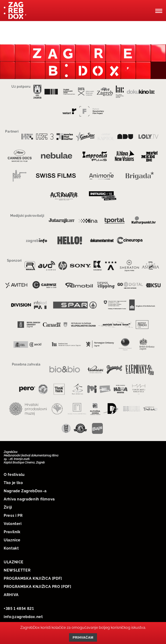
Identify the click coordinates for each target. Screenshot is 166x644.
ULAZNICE (14, 562)
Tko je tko (13, 483)
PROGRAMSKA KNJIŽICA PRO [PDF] (38, 587)
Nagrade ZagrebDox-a (25, 491)
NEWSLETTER (17, 570)
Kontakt (11, 548)
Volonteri (13, 524)
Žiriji (8, 507)
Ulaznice (12, 540)
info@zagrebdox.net (23, 617)
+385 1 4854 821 (19, 609)
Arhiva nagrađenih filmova (29, 499)
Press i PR (13, 516)
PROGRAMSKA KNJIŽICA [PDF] (33, 578)
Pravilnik (12, 532)
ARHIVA (11, 595)
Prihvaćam (83, 637)
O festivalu (14, 475)
